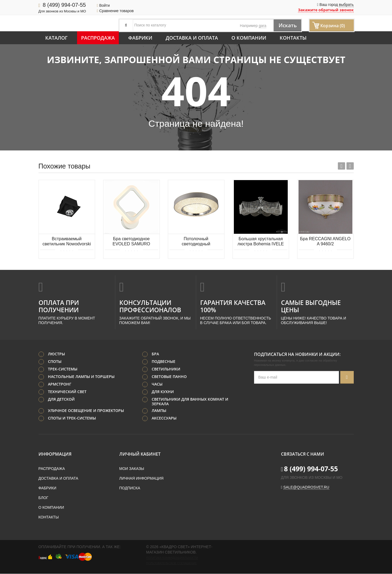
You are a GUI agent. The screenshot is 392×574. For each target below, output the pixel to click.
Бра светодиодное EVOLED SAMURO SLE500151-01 (131, 242)
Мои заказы (132, 469)
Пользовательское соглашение (172, 563)
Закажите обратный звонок (326, 10)
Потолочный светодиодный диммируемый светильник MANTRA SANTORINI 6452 (196, 242)
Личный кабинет (140, 454)
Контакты (293, 38)
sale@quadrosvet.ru (306, 487)
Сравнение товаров (115, 11)
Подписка (130, 488)
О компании (249, 38)
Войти (103, 5)
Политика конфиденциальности (172, 558)
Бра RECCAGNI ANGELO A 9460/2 (325, 241)
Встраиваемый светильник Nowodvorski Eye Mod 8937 (67, 242)
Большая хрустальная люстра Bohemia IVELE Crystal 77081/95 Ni (261, 242)
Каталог (56, 38)
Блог (44, 498)
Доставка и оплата (192, 38)
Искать (286, 25)
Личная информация (141, 479)
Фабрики (140, 38)
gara (262, 26)
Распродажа (98, 38)
